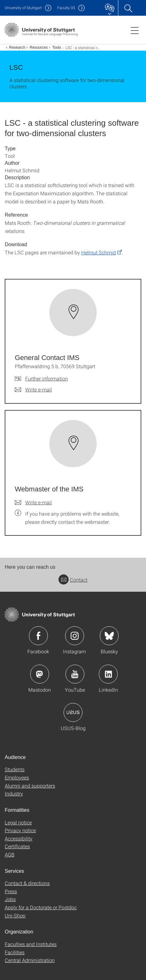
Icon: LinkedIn (108, 674)
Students (15, 769)
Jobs (10, 899)
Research (17, 47)
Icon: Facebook (38, 636)
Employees (17, 777)
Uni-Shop (15, 915)
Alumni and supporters (30, 786)
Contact (73, 580)
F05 (66, 8)
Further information (47, 378)
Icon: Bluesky (109, 636)
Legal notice (18, 822)
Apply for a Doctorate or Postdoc (41, 907)
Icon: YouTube (75, 674)
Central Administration (30, 960)
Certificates (17, 846)
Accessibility (19, 838)
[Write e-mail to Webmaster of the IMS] (33, 502)
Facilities (15, 952)
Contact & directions (27, 883)
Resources (39, 47)
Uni (23, 8)
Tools (57, 47)
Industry (14, 793)
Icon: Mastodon (40, 674)
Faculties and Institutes (31, 944)
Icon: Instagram (75, 636)
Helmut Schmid (98, 252)
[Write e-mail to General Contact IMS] (33, 390)
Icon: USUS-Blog (73, 712)
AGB (10, 854)
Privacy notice (20, 830)
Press (11, 891)
